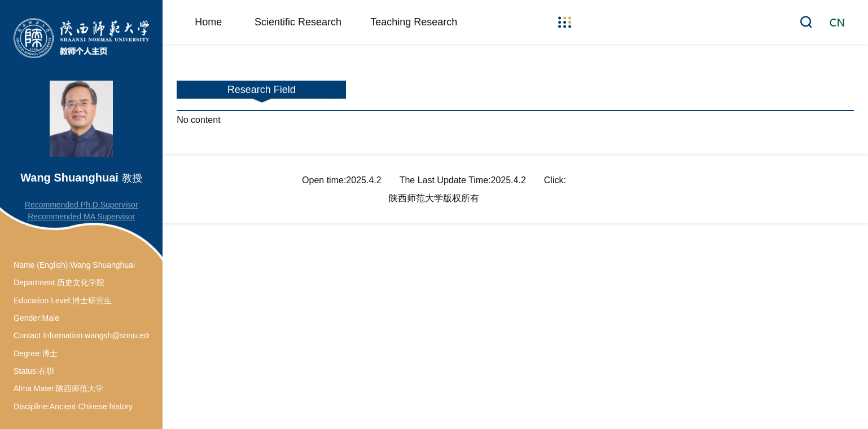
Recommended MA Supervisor (81, 216)
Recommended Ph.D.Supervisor (82, 205)
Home (208, 22)
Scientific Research (298, 22)
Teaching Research (414, 22)
